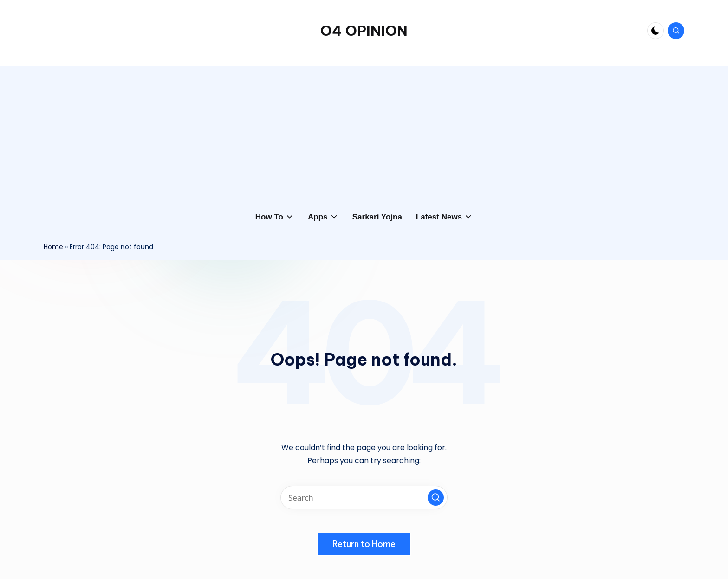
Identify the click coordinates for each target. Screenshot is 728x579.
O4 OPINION (364, 31)
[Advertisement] (364, 131)
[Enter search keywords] (364, 498)
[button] (436, 498)
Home (53, 247)
